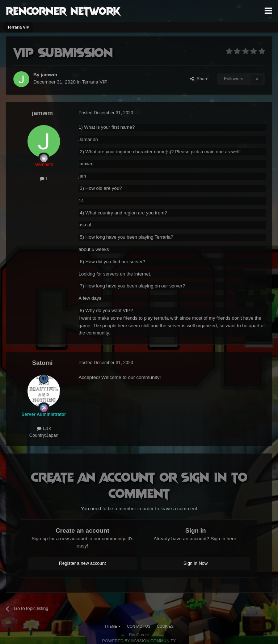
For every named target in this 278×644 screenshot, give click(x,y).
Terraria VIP (94, 82)
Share (199, 79)
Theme (113, 626)
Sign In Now (196, 563)
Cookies (165, 626)
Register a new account (83, 563)
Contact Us (139, 626)
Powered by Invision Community (139, 641)
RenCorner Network (63, 10)
